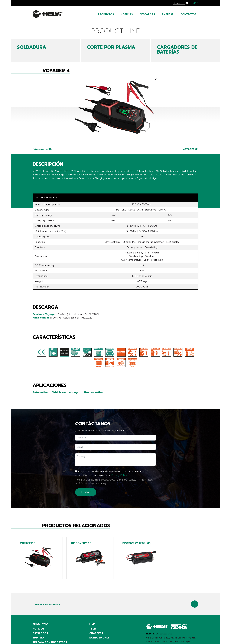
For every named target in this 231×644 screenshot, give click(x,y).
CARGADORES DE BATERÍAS (177, 50)
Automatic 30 (42, 149)
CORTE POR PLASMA (111, 47)
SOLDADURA (32, 47)
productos (106, 14)
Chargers (96, 633)
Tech (93, 629)
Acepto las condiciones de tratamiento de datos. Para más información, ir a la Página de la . (110, 473)
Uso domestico (94, 392)
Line (92, 624)
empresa (168, 14)
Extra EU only (99, 638)
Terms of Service (90, 483)
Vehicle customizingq (66, 392)
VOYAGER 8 (190, 149)
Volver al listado (46, 604)
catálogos (40, 633)
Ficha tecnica (41, 318)
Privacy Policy (119, 475)
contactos (188, 14)
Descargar (147, 14)
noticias (127, 14)
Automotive (40, 392)
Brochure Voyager (44, 314)
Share (36, 184)
